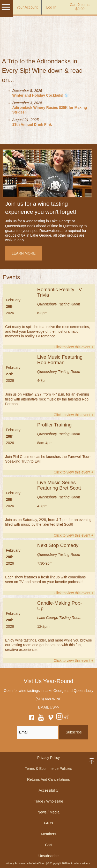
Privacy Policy (48, 758)
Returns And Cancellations (48, 779)
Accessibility (48, 790)
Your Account (27, 7)
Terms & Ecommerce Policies (48, 769)
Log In (51, 7)
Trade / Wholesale (48, 801)
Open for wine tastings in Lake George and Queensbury (48, 691)
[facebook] (31, 718)
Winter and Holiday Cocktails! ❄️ (41, 95)
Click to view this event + (74, 347)
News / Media (48, 812)
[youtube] (41, 718)
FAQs (48, 823)
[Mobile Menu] (6, 10)
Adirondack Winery (49, 28)
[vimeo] (51, 718)
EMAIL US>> (48, 707)
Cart (48, 845)
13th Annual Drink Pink (32, 124)
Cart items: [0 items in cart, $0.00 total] (80, 7)
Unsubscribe (49, 856)
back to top (92, 761)
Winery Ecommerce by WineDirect (26, 863)
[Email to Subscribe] (38, 732)
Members (48, 834)
